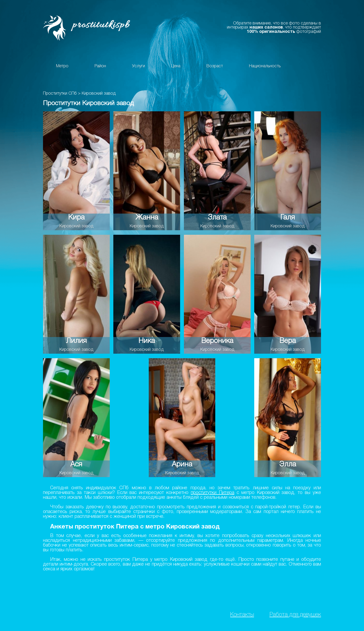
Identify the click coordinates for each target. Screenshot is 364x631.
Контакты (242, 615)
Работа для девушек (295, 615)
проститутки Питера (213, 493)
